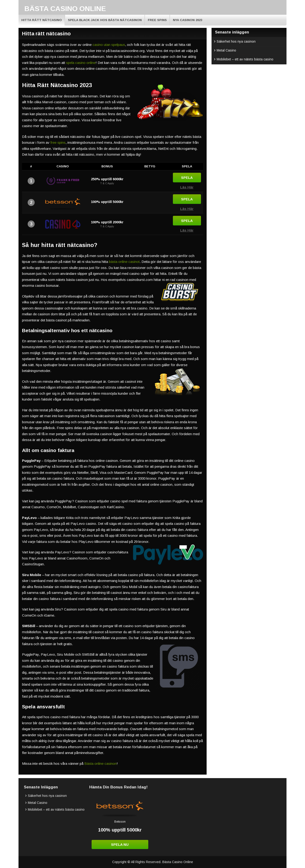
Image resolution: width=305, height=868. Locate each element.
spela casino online (81, 63)
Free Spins (157, 20)
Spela (187, 178)
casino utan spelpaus (109, 45)
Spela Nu (120, 844)
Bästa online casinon (100, 763)
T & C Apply (107, 183)
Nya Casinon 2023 (188, 20)
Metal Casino (226, 50)
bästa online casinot (124, 262)
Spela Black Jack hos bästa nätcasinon (105, 20)
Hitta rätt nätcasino (42, 20)
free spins (58, 142)
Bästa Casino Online (65, 9)
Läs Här (187, 187)
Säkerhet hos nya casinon (236, 41)
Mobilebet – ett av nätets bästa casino (245, 59)
